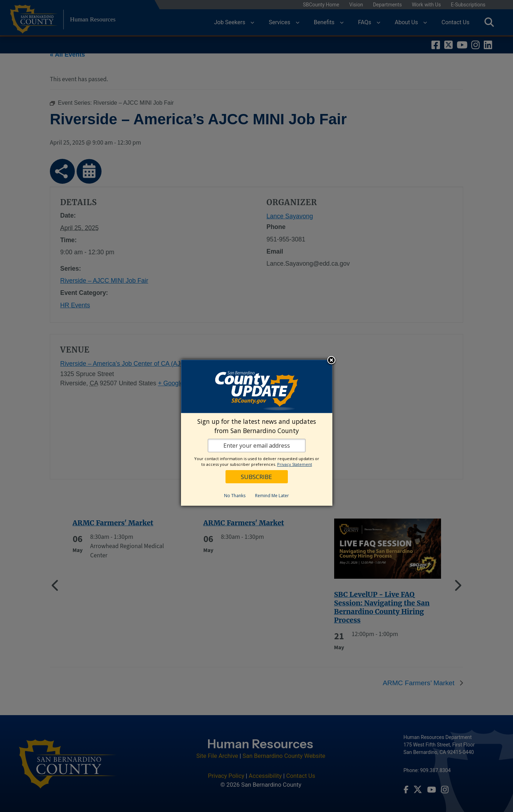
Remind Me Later (272, 496)
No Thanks (235, 496)
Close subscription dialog (331, 361)
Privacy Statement (295, 464)
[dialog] (257, 433)
